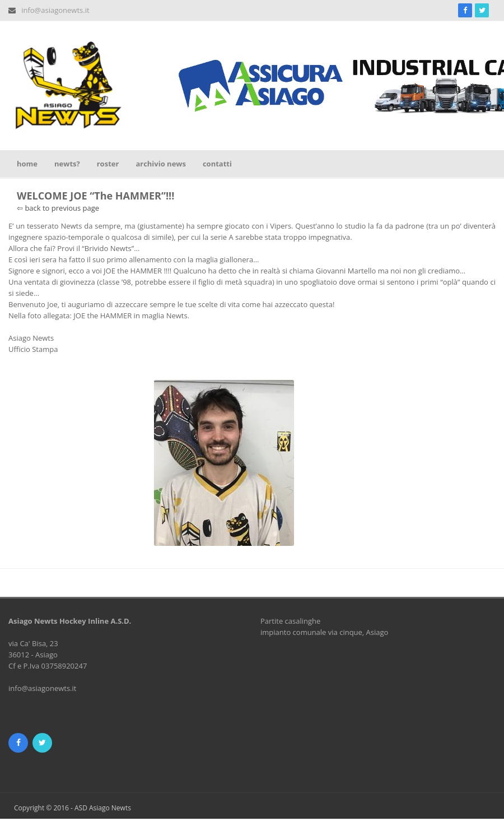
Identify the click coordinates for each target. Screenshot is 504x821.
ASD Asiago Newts (103, 808)
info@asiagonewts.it (55, 10)
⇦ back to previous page (58, 208)
